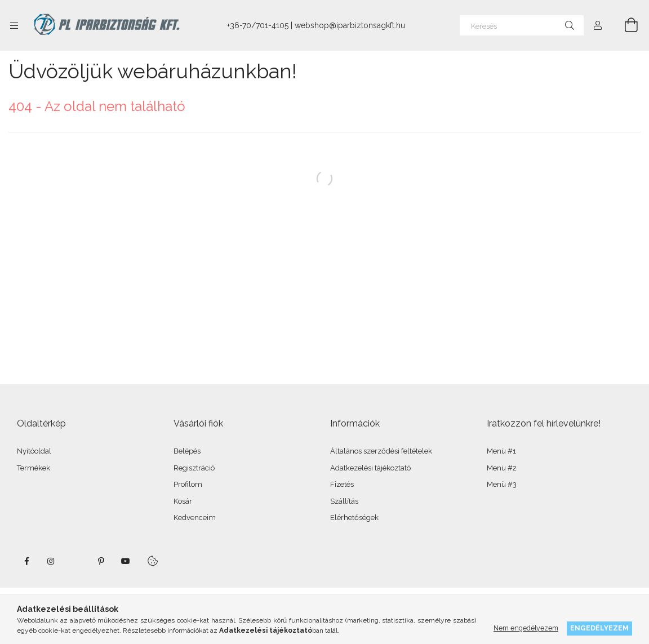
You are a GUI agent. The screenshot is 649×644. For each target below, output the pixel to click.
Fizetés (342, 484)
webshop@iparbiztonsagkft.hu (350, 25)
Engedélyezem (599, 628)
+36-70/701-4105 (258, 25)
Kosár (183, 501)
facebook (26, 561)
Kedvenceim (195, 518)
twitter (76, 561)
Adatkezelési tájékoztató (370, 468)
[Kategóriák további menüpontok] (14, 25)
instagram (51, 561)
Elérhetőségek (354, 518)
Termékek (34, 468)
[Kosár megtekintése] (625, 25)
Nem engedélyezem (526, 628)
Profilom (188, 484)
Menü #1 (501, 451)
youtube (126, 561)
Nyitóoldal (34, 451)
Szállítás (344, 501)
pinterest (101, 561)
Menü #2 (502, 468)
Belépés (187, 451)
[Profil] (598, 25)
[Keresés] (522, 25)
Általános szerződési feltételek (381, 451)
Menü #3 (502, 484)
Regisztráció (194, 468)
